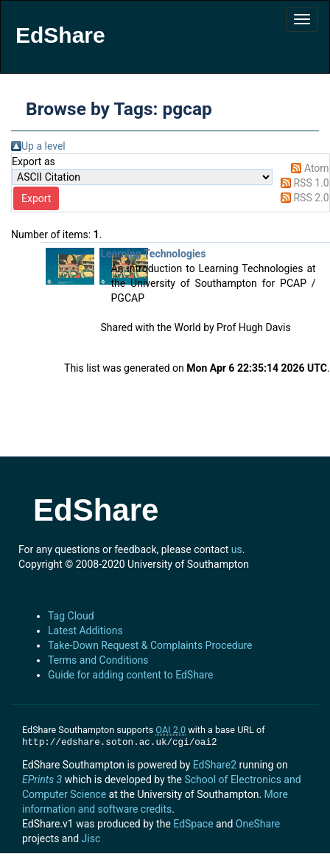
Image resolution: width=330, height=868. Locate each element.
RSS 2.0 (311, 198)
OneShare (258, 824)
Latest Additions (85, 631)
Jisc (91, 839)
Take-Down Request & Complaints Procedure (150, 645)
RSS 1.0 (311, 183)
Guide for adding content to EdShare (131, 675)
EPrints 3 (42, 780)
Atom (317, 168)
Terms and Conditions (98, 660)
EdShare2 (215, 765)
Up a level (43, 146)
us (237, 549)
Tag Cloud (71, 616)
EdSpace (193, 824)
